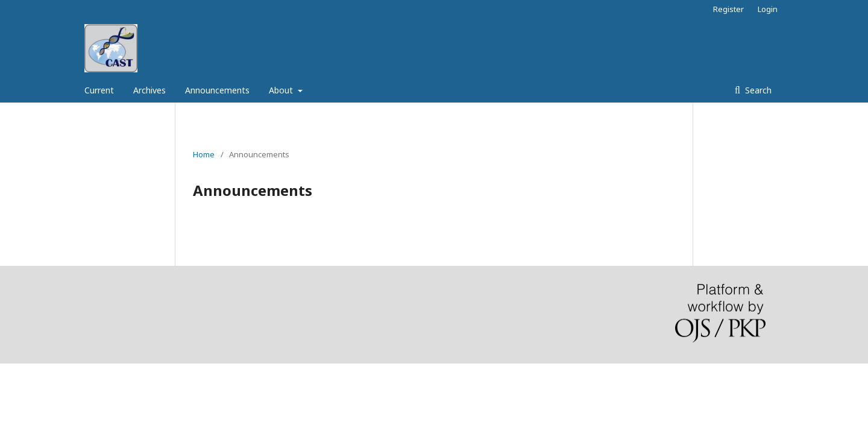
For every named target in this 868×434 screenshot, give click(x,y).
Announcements (217, 90)
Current (99, 90)
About (282, 90)
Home (204, 154)
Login (768, 9)
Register (728, 9)
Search (757, 90)
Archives (149, 90)
